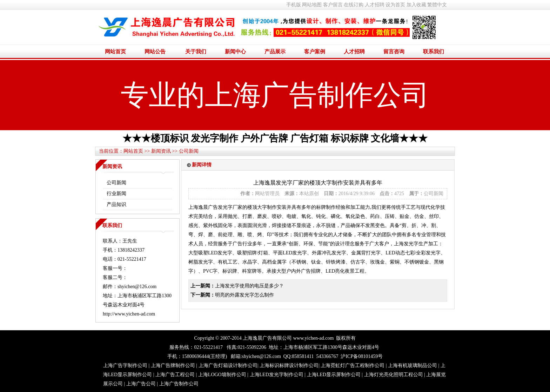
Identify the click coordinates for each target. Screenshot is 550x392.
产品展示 (275, 52)
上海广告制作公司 (179, 384)
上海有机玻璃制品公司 (412, 366)
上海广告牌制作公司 (173, 366)
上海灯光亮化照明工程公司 (394, 375)
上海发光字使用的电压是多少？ (249, 286)
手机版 (294, 5)
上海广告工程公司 (175, 375)
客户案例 (315, 52)
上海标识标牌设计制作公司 (289, 366)
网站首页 (115, 52)
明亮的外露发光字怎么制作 (244, 295)
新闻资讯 (161, 151)
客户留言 (333, 5)
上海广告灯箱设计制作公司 (228, 366)
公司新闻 (189, 151)
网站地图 (312, 5)
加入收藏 (416, 5)
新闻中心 (235, 52)
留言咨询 (394, 52)
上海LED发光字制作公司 (277, 375)
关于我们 (196, 52)
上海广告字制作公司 (125, 366)
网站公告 (155, 52)
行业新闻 (116, 194)
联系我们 (434, 52)
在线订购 (354, 5)
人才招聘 (375, 5)
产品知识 (116, 204)
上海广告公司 (141, 384)
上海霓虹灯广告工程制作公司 (353, 366)
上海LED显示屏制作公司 (334, 375)
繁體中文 (437, 5)
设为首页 (395, 5)
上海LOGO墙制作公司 (222, 375)
